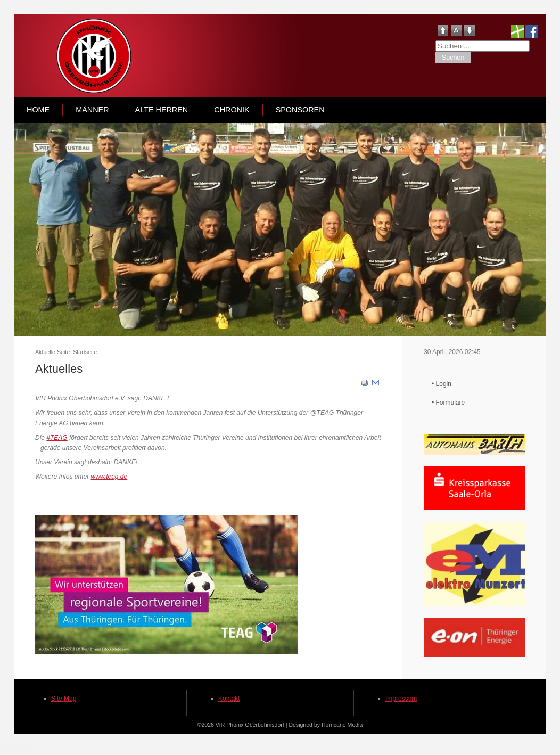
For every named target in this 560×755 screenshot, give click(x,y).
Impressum (401, 699)
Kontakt (229, 699)
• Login (442, 384)
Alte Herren (162, 110)
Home (38, 110)
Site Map (64, 699)
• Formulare (448, 403)
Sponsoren (300, 110)
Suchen (453, 58)
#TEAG (57, 438)
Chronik (232, 110)
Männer (92, 110)
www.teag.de (109, 477)
